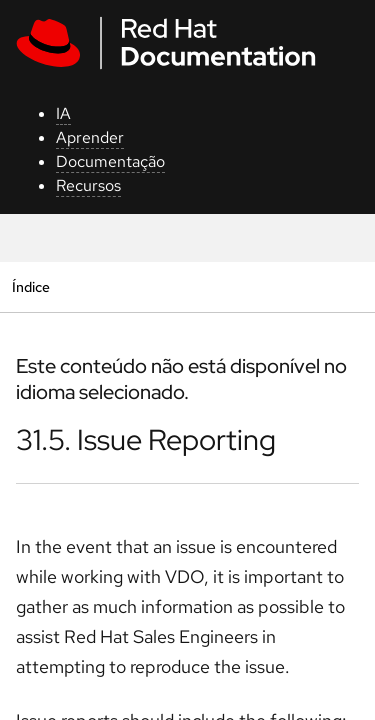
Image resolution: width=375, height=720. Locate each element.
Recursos (88, 185)
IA (63, 113)
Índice (30, 286)
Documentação (110, 161)
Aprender (90, 137)
